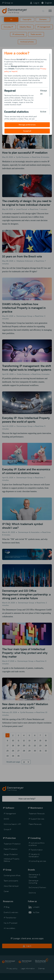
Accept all (27, 131)
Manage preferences (27, 125)
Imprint (14, 71)
